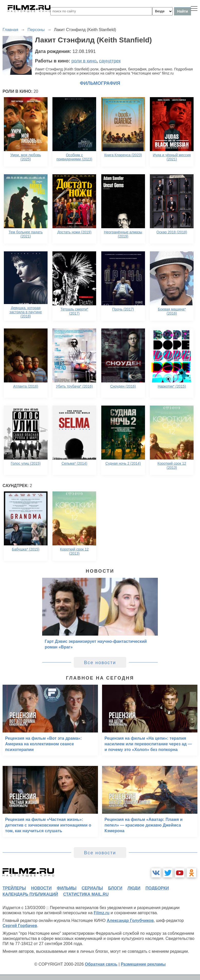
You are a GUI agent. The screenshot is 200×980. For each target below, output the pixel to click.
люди (134, 888)
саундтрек (110, 61)
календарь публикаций (30, 894)
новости (41, 888)
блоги (115, 888)
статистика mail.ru (86, 894)
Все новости (100, 663)
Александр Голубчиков (130, 921)
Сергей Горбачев (20, 926)
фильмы (67, 888)
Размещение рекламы (143, 964)
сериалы (92, 888)
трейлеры (14, 888)
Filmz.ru (102, 913)
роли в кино (84, 61)
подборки (157, 888)
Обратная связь (101, 964)
